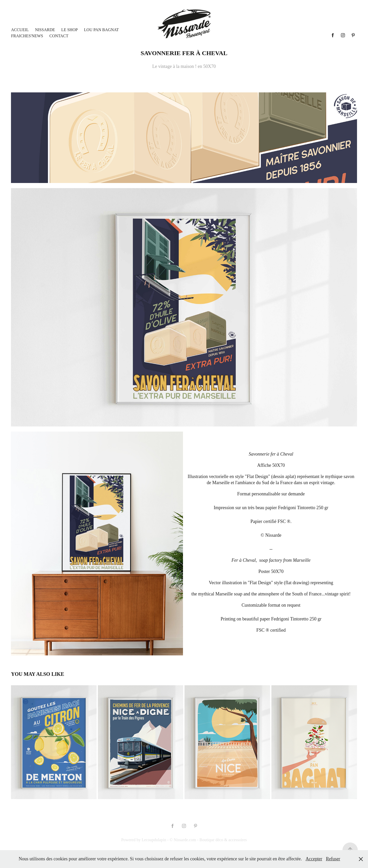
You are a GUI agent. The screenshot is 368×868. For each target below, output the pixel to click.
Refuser (333, 859)
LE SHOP (70, 30)
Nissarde (45, 30)
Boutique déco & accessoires (223, 840)
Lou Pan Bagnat (101, 30)
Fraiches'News (27, 36)
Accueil (20, 30)
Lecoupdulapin (154, 840)
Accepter (314, 859)
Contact (59, 36)
